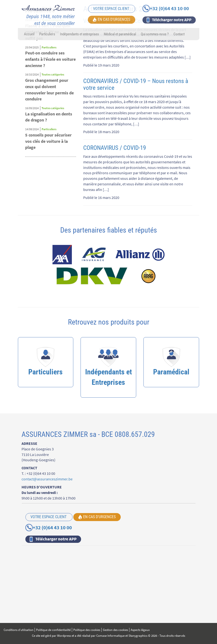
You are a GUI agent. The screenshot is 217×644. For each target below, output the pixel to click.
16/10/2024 (32, 74)
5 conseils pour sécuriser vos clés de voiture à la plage (48, 141)
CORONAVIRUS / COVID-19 (115, 148)
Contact (179, 34)
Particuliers (47, 34)
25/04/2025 (32, 47)
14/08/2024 (32, 129)
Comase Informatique (110, 636)
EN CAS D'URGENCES (112, 19)
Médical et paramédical (120, 34)
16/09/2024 (32, 108)
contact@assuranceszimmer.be (47, 479)
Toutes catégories (53, 74)
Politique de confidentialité (53, 630)
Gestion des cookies (115, 630)
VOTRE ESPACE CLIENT (112, 9)
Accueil (29, 34)
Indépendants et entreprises (79, 34)
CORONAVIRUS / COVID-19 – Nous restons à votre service (136, 84)
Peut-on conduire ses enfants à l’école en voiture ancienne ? (50, 59)
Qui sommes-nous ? (155, 34)
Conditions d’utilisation (19, 630)
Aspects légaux (140, 630)
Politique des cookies (87, 630)
